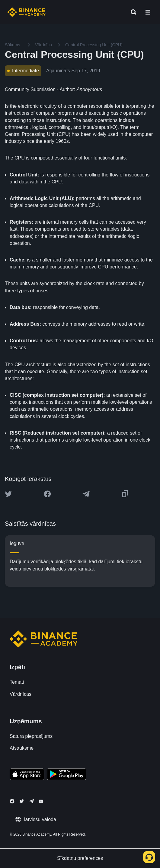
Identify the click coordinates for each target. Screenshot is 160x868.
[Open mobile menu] (148, 12)
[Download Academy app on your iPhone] (27, 775)
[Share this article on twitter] (8, 494)
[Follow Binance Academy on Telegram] (31, 801)
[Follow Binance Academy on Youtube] (41, 801)
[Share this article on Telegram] (86, 494)
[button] (148, 12)
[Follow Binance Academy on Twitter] (22, 801)
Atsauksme (22, 748)
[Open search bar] (132, 12)
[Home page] (26, 12)
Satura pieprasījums (31, 736)
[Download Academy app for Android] (66, 775)
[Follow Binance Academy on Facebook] (12, 801)
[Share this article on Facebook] (47, 494)
